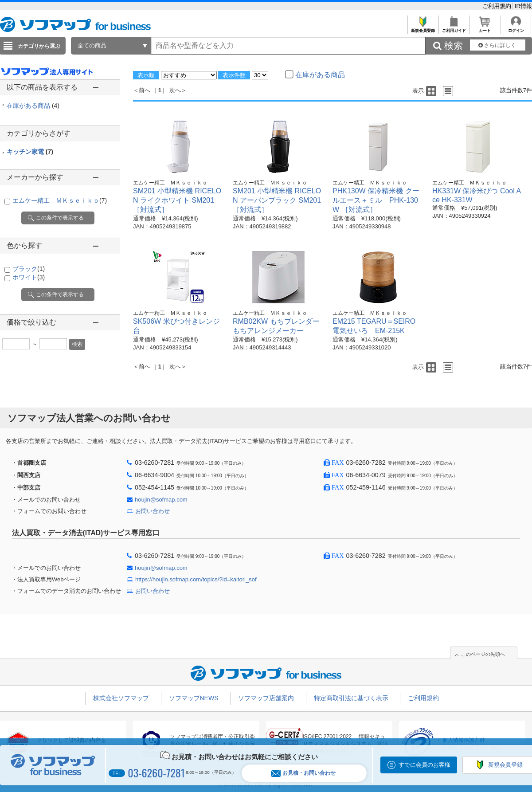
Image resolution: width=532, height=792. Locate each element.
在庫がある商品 (33, 106)
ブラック (29, 269)
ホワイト (29, 277)
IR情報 (523, 6)
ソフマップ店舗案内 (266, 698)
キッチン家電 (30, 152)
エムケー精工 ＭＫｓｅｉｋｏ (60, 200)
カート (485, 28)
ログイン (516, 28)
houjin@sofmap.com (161, 500)
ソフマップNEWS (194, 698)
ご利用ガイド (454, 28)
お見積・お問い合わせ (303, 773)
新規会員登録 (423, 28)
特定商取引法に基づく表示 (351, 698)
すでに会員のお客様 (424, 765)
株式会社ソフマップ (121, 698)
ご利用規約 (498, 6)
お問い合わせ (153, 511)
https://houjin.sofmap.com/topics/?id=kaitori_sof (196, 579)
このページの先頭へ (483, 654)
